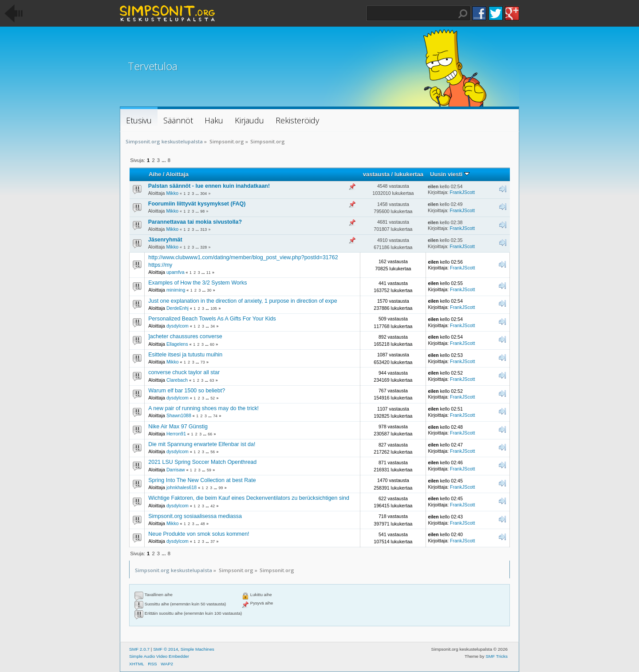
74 (215, 416)
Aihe (155, 174)
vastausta (376, 174)
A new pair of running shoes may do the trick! (203, 408)
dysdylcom (177, 326)
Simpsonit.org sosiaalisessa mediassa (195, 516)
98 (202, 211)
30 (209, 290)
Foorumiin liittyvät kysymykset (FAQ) (197, 204)
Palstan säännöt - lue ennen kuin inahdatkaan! (209, 186)
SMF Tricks (497, 656)
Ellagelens (177, 344)
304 (203, 194)
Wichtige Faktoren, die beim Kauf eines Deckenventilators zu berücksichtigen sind (249, 498)
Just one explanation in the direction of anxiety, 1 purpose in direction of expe (243, 301)
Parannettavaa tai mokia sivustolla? (195, 222)
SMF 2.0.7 (139, 649)
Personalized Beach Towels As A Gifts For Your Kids (212, 319)
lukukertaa (409, 174)
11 (209, 273)
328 (203, 247)
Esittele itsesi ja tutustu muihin (185, 355)
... (164, 160)
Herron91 (176, 434)
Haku (463, 14)
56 (213, 452)
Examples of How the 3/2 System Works (197, 283)
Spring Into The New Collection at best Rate (202, 480)
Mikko (172, 193)
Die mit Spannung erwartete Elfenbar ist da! (202, 444)
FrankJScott (462, 192)
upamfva (176, 272)
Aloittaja (177, 174)
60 (212, 344)
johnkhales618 (181, 487)
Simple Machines (197, 649)
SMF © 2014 (166, 649)
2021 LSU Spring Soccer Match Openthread (202, 462)
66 (210, 434)
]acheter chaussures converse (185, 336)
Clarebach (177, 380)
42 (213, 506)
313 (203, 229)
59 (209, 470)
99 (221, 488)
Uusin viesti (450, 174)
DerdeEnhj (177, 308)
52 (213, 398)
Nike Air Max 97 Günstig (178, 427)
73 (203, 362)
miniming (176, 290)
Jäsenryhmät (165, 240)
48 (203, 524)
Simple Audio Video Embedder (159, 656)
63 (212, 380)
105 (214, 308)
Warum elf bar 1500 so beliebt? (187, 391)
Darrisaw (176, 470)
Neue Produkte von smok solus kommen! (199, 534)
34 (213, 326)
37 (213, 542)
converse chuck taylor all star (184, 372)
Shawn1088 (179, 415)
